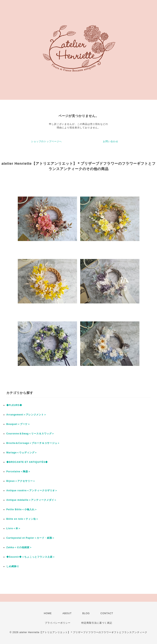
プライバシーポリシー (58, 623)
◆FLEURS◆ (14, 405)
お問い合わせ (111, 141)
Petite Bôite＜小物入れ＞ (22, 509)
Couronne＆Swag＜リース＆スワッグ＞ (30, 434)
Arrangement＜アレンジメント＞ (26, 415)
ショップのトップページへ (46, 141)
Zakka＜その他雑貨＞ (19, 547)
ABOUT (67, 613)
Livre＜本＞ (14, 528)
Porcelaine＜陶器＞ (18, 472)
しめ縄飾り (13, 566)
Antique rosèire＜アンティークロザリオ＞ (32, 491)
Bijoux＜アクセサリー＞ (21, 481)
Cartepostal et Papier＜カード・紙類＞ (31, 538)
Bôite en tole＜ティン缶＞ (22, 519)
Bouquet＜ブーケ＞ (18, 424)
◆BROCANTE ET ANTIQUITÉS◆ (27, 462)
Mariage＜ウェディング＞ (22, 453)
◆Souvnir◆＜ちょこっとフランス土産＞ (31, 557)
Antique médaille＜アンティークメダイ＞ (31, 500)
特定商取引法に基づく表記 (97, 623)
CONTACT (107, 613)
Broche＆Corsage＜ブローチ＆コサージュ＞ (33, 443)
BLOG (86, 613)
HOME (48, 613)
